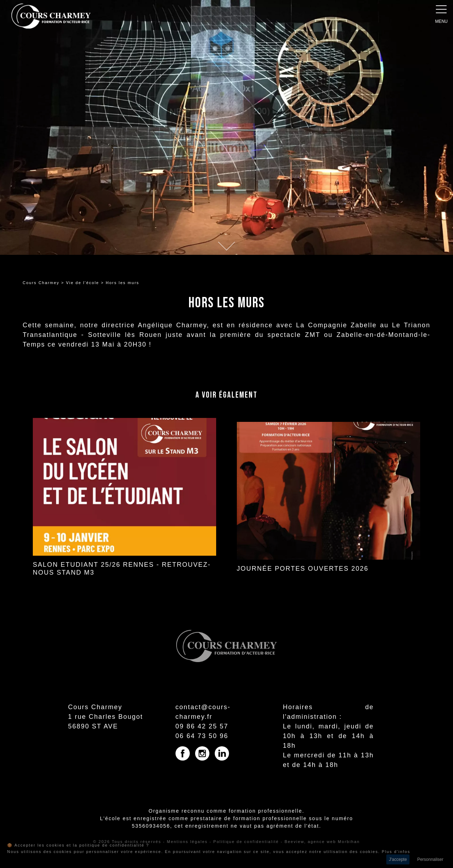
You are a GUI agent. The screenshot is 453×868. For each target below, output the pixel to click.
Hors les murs (123, 283)
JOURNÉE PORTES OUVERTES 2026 (303, 569)
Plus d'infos (396, 852)
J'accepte (398, 859)
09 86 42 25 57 (202, 726)
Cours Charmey (41, 283)
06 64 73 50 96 (202, 736)
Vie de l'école (83, 283)
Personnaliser (430, 859)
